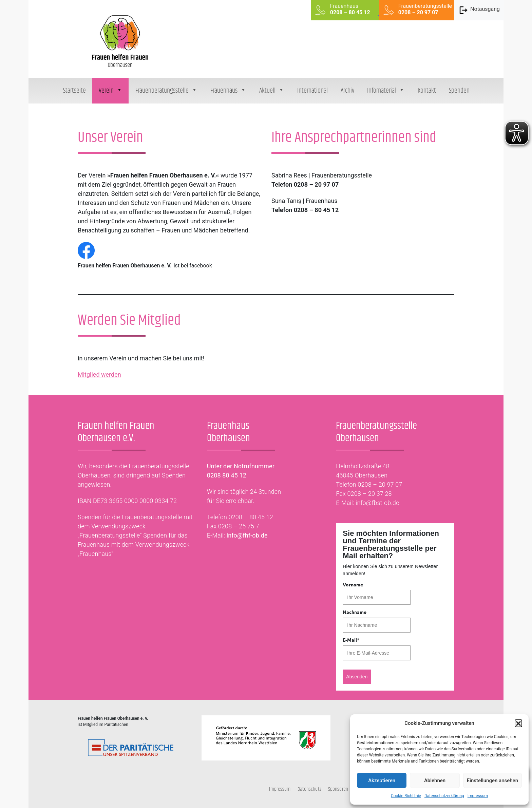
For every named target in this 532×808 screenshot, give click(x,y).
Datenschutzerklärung (444, 796)
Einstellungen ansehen (492, 781)
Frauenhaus (228, 91)
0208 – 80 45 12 (251, 517)
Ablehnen (435, 781)
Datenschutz (309, 789)
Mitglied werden (99, 374)
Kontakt (427, 91)
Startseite (74, 91)
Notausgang (479, 10)
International (312, 91)
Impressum (478, 796)
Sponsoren (338, 789)
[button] (518, 723)
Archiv (347, 91)
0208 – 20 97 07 (380, 484)
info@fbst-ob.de (377, 503)
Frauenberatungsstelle (166, 91)
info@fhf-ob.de (247, 535)
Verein (111, 91)
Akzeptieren (382, 781)
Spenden (459, 91)
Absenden (357, 677)
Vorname (353, 584)
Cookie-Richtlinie (406, 796)
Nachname (355, 612)
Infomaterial (386, 91)
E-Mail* (351, 640)
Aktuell (272, 91)
